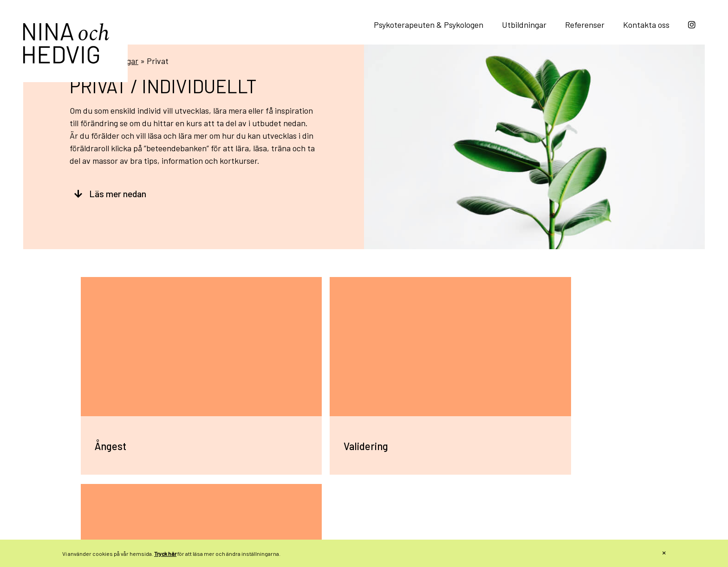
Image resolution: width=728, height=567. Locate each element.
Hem (78, 96)
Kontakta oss (646, 25)
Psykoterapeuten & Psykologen (429, 25)
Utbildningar (524, 25)
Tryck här (165, 554)
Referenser (585, 25)
